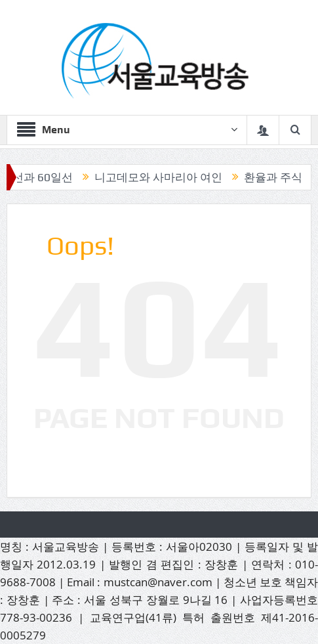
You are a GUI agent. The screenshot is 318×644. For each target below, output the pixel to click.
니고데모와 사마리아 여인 (161, 177)
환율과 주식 (276, 177)
